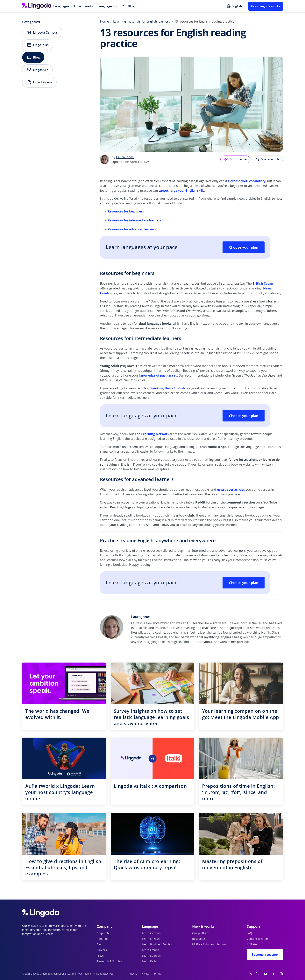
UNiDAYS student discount (209, 945)
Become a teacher (265, 955)
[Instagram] (281, 974)
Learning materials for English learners (142, 22)
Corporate (103, 933)
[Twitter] (258, 974)
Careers (102, 950)
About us (103, 939)
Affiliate (252, 945)
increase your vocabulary (247, 181)
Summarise (235, 159)
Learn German (151, 933)
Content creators (258, 939)
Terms (157, 974)
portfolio (243, 642)
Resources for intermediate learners (135, 220)
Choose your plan (244, 247)
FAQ (249, 933)
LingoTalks (38, 45)
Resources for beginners (126, 211)
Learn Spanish (151, 956)
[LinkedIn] (250, 974)
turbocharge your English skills (181, 191)
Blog (131, 6)
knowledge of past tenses (158, 375)
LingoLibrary (39, 82)
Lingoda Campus (42, 32)
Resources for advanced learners (132, 229)
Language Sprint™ (111, 6)
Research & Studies (109, 962)
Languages (61, 6)
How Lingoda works (266, 6)
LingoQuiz (37, 70)
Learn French (151, 950)
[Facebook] (273, 974)
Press (100, 956)
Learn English (151, 939)
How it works (84, 6)
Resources (199, 939)
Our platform (201, 933)
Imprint (133, 974)
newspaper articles (231, 490)
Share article (267, 159)
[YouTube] (266, 974)
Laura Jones (125, 157)
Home (104, 22)
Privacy (145, 974)
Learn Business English (157, 945)
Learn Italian (150, 962)
